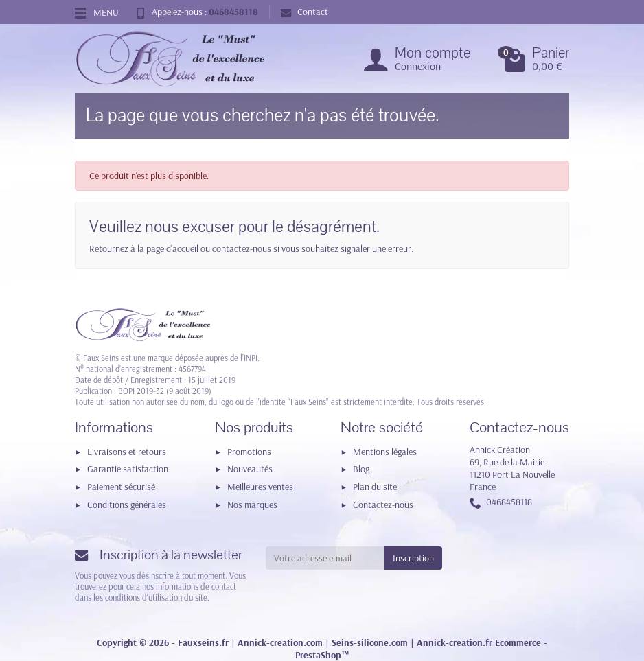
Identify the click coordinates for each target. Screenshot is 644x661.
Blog (361, 469)
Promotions (249, 452)
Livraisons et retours (127, 452)
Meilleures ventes (260, 487)
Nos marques (252, 505)
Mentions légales (385, 452)
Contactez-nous (383, 505)
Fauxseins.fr (203, 642)
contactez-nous (242, 248)
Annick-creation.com (280, 642)
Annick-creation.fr (455, 642)
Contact (304, 12)
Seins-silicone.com (370, 642)
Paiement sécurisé (121, 487)
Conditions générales (127, 505)
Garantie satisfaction (128, 469)
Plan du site (375, 487)
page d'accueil (172, 248)
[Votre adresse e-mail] (325, 558)
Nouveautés (250, 469)
